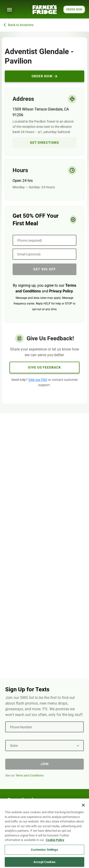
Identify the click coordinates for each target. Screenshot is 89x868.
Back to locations (19, 25)
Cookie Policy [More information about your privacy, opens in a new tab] (55, 842)
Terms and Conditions (30, 776)
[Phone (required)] (44, 240)
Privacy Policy (61, 291)
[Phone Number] (44, 727)
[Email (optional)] (44, 254)
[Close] (83, 807)
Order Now (45, 76)
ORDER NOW (74, 9)
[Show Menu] (9, 10)
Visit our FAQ (38, 380)
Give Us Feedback (44, 367)
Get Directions (44, 143)
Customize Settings (44, 852)
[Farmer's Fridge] (45, 9)
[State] (44, 745)
